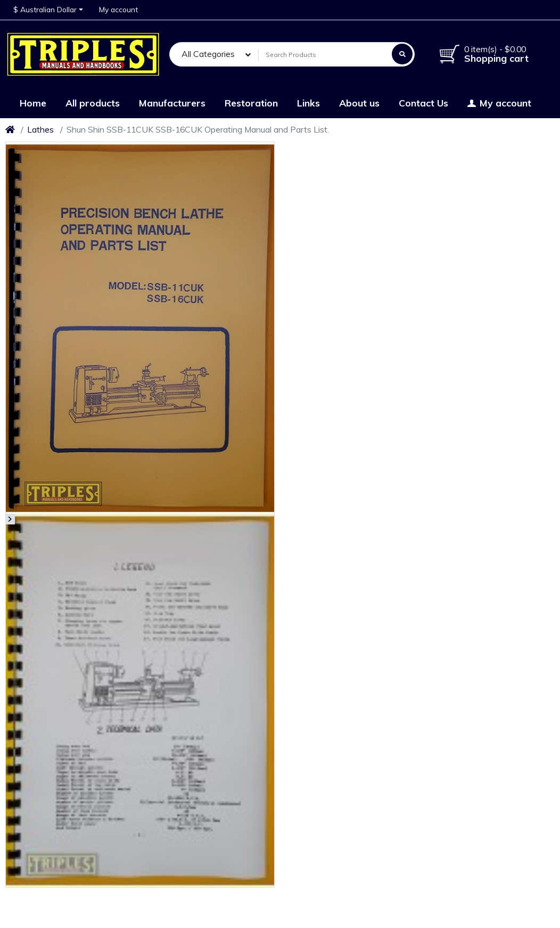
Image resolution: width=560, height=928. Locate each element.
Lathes (40, 129)
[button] (48, 10)
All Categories (208, 54)
